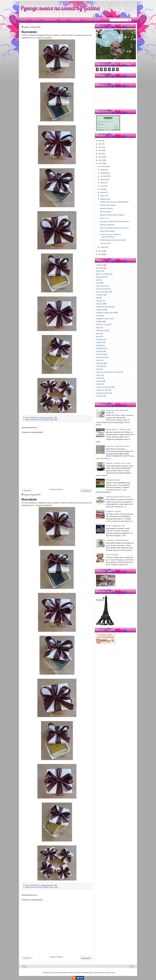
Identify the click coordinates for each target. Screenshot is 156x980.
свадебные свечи (102, 390)
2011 (100, 251)
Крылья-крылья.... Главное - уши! (118, 429)
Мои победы (75, 20)
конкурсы (100, 348)
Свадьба (99, 322)
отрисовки (100, 366)
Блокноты (100, 268)
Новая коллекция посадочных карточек (114, 228)
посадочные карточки (104, 387)
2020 (100, 141)
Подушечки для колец (104, 307)
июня (102, 186)
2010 (100, 254)
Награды (99, 301)
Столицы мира (105, 243)
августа (103, 179)
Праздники (100, 310)
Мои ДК (63, 20)
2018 (100, 144)
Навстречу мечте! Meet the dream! (118, 497)
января (103, 247)
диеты (98, 336)
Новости (40, 420)
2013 (100, 160)
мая (102, 189)
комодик (99, 345)
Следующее (27, 490)
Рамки (98, 316)
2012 (100, 163)
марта (102, 196)
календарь (100, 339)
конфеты (99, 351)
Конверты (100, 295)
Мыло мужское (105, 212)
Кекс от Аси (104, 218)
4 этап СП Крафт (112, 555)
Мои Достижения (50, 20)
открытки (99, 363)
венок (98, 333)
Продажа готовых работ (51, 420)
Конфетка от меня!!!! (113, 511)
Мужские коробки (106, 208)
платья (99, 375)
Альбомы (100, 265)
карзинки (99, 342)
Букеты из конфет (103, 274)
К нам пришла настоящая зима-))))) (113, 240)
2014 (100, 157)
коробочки (34, 420)
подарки (99, 381)
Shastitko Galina (34, 418)
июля (102, 183)
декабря (103, 166)
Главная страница (56, 489)
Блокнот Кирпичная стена (115, 526)
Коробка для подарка (108, 205)
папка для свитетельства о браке (108, 372)
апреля (103, 192)
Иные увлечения (102, 289)
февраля (104, 199)
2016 (100, 150)
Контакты (35, 20)
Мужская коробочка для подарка (112, 215)
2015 (100, 154)
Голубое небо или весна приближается (114, 202)
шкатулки (100, 396)
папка (98, 369)
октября (103, 173)
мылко (99, 360)
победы (99, 378)
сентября (104, 176)
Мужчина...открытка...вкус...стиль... (119, 463)
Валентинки (100, 277)
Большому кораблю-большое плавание (114, 221)
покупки (99, 384)
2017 (100, 147)
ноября (103, 170)
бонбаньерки (101, 330)
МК (97, 298)
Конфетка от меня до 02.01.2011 (118, 446)
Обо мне (24, 20)
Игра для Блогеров (113, 480)
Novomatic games (88, 973)
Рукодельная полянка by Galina (60, 8)
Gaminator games (110, 973)
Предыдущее (86, 491)
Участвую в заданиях (92, 20)
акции (98, 328)
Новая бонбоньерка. (107, 231)
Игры (98, 283)
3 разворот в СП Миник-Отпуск (117, 540)
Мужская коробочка (107, 225)
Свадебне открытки (103, 319)
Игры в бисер (101, 286)
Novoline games (99, 973)
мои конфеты (101, 357)
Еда (98, 280)
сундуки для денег (103, 393)
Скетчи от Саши (102, 325)
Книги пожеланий (102, 292)
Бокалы (99, 271)
